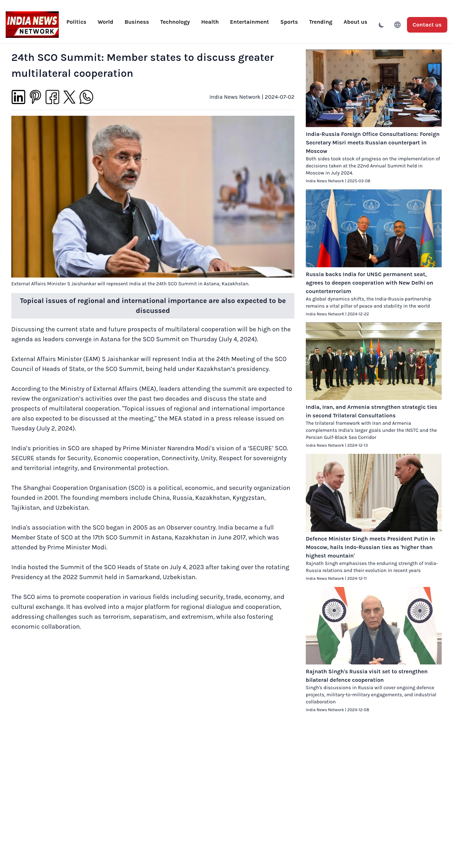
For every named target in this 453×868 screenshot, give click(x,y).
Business (137, 22)
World (105, 22)
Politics (76, 22)
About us (355, 22)
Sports (289, 22)
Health (210, 22)
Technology (175, 22)
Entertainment (250, 22)
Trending (321, 22)
